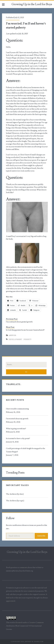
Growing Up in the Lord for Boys (32, 4)
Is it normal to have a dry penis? (18, 438)
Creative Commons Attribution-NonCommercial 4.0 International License (25, 626)
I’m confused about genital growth (19, 322)
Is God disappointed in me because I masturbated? (25, 330)
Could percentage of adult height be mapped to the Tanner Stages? (26, 450)
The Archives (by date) (15, 494)
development (15, 339)
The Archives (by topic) (15, 501)
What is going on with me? (16, 429)
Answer (13, 335)
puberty (28, 339)
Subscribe (41, 536)
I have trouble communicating (17, 409)
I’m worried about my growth (17, 419)
